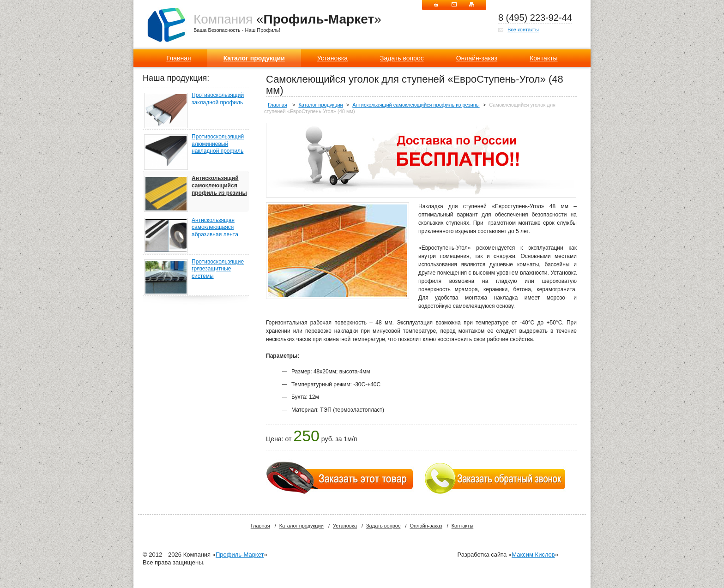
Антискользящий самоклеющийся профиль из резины (219, 185)
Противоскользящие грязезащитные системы (218, 269)
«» (287, 19)
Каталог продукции (254, 58)
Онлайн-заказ (477, 58)
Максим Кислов (533, 555)
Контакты (543, 58)
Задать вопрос (402, 58)
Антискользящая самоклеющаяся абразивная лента (215, 227)
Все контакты (523, 30)
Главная (178, 58)
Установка (332, 58)
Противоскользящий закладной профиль (218, 99)
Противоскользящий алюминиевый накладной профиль (218, 144)
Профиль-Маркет (240, 555)
